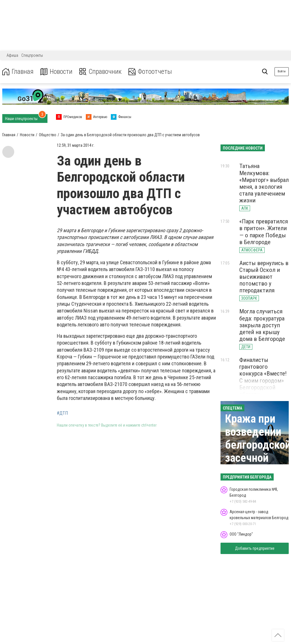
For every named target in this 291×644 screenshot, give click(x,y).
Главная (18, 72)
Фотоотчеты (150, 72)
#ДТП (62, 413)
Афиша (12, 55)
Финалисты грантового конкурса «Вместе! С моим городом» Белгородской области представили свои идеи (263, 384)
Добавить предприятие (255, 548)
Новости (56, 72)
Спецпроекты (32, 55)
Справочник (100, 72)
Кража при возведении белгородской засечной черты (258, 445)
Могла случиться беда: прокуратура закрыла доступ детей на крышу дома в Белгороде (262, 325)
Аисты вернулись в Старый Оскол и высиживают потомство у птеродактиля (264, 277)
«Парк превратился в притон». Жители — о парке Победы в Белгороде (264, 232)
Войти (282, 71)
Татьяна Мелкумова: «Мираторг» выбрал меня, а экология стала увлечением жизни (264, 183)
